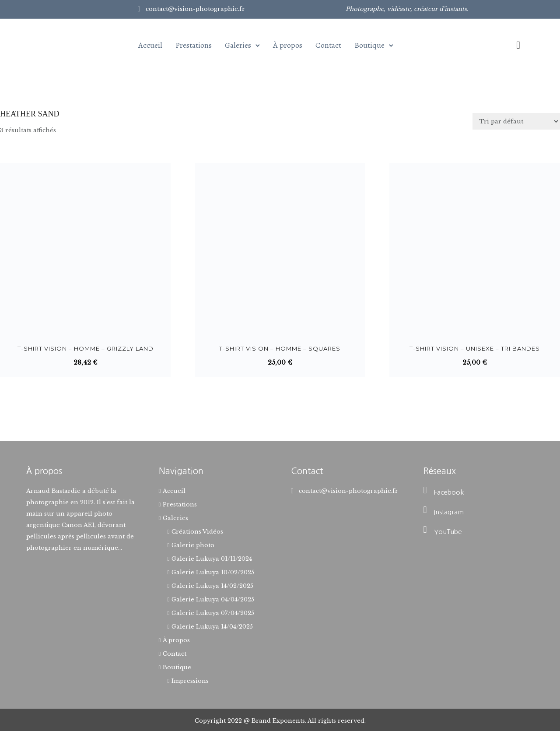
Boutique (369, 45)
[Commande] (516, 121)
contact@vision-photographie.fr (195, 9)
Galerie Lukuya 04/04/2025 (213, 599)
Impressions (190, 681)
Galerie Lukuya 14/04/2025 (212, 627)
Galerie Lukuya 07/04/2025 (213, 613)
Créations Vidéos (197, 532)
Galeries (238, 45)
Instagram (449, 512)
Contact (328, 45)
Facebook (449, 492)
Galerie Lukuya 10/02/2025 (213, 572)
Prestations (194, 45)
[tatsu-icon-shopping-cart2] (518, 45)
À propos (288, 45)
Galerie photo (193, 545)
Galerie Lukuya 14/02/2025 (212, 586)
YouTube (448, 532)
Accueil (150, 45)
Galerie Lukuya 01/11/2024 (212, 559)
